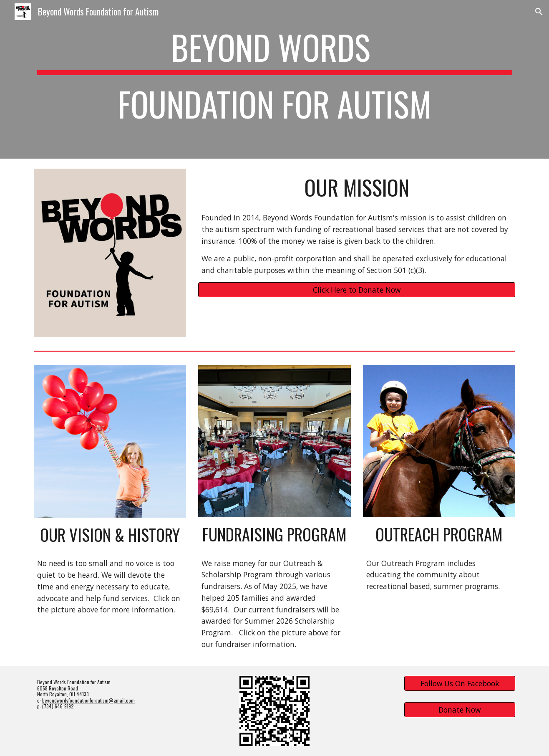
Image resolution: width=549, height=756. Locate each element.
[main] (274, 79)
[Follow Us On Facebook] (460, 684)
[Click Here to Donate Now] (357, 290)
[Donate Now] (460, 710)
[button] (539, 12)
